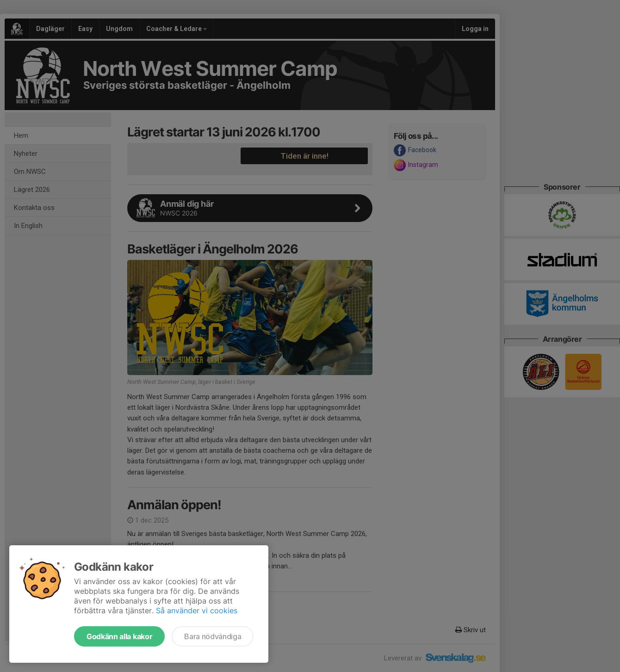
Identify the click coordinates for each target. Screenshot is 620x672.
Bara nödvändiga (213, 636)
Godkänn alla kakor (119, 636)
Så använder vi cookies (197, 610)
